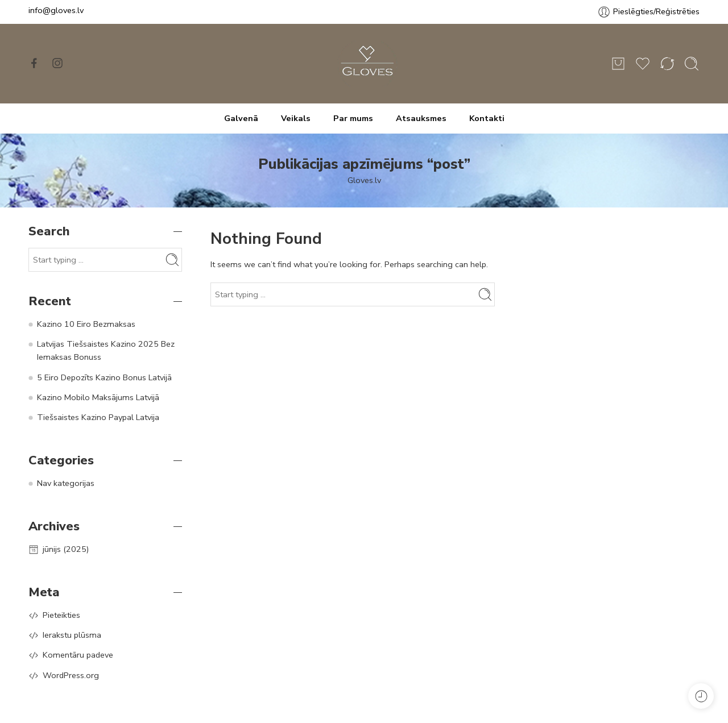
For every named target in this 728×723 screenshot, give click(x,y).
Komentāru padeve (78, 655)
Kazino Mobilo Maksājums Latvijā (98, 397)
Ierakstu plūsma (72, 635)
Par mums (353, 118)
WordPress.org (71, 675)
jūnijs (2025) (66, 549)
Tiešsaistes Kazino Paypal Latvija (98, 417)
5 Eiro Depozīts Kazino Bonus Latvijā (104, 377)
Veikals (296, 118)
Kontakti (487, 118)
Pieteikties (61, 615)
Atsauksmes (421, 118)
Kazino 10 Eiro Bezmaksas (86, 324)
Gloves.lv (364, 180)
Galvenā (241, 118)
